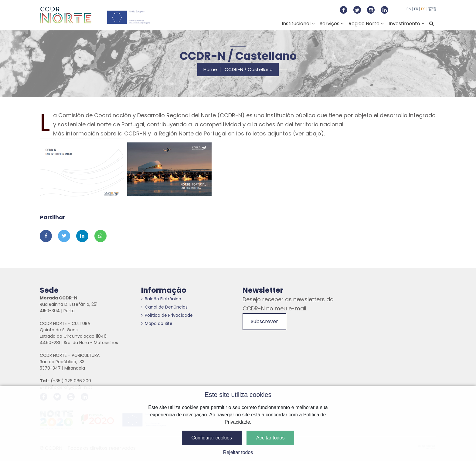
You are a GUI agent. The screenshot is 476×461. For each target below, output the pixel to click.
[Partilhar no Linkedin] (82, 236)
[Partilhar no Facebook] (46, 236)
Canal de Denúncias (164, 307)
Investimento (406, 24)
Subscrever (264, 321)
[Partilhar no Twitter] (64, 236)
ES (423, 9)
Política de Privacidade (167, 315)
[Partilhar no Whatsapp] (100, 236)
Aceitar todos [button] (270, 438)
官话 (432, 9)
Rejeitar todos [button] (238, 452)
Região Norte (366, 24)
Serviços (332, 24)
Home (210, 69)
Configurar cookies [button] (212, 438)
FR (416, 9)
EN (409, 9)
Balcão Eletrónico (161, 299)
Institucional (298, 24)
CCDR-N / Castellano (249, 69)
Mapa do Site (157, 323)
